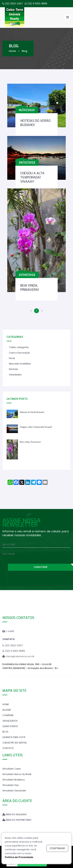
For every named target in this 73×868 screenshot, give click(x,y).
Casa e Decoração (19, 353)
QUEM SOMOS (10, 726)
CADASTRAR (41, 567)
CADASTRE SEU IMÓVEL (15, 743)
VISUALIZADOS (10, 721)
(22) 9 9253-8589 (37, 4)
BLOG (5, 732)
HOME (6, 704)
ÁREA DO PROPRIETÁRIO (17, 820)
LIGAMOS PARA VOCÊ (14, 737)
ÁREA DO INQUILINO (15, 814)
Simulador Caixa (12, 769)
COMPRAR (8, 715)
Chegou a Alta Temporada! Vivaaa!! (32, 177)
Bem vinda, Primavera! (30, 288)
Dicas (12, 358)
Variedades (15, 375)
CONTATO (8, 748)
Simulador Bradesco (14, 780)
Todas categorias (19, 347)
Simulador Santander (14, 791)
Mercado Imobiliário (20, 364)
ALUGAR (7, 710)
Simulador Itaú (11, 785)
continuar (57, 848)
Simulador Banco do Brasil (17, 774)
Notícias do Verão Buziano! (35, 123)
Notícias (13, 369)
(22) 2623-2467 (14, 4)
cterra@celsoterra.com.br (20, 656)
